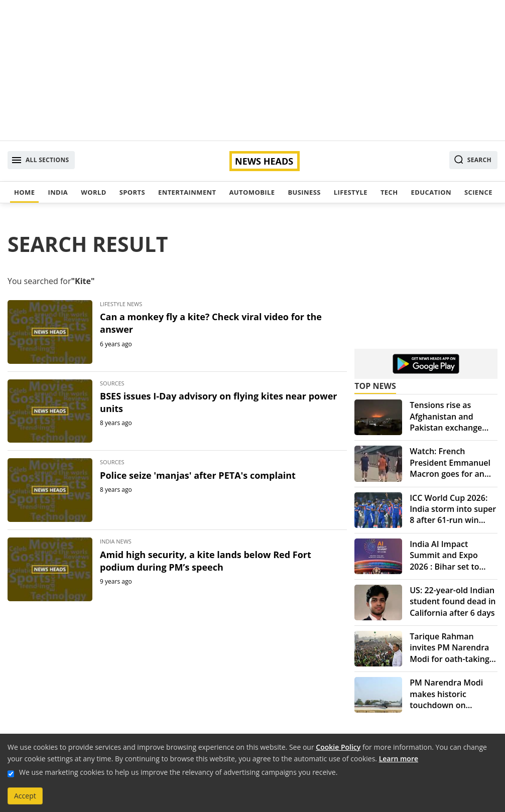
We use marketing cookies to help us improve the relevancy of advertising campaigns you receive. (178, 772)
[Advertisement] (252, 70)
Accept (25, 796)
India (58, 192)
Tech (389, 192)
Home (24, 192)
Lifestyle (351, 192)
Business (304, 192)
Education (431, 192)
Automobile (252, 192)
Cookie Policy (338, 747)
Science (478, 192)
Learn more (399, 759)
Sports (132, 192)
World (93, 192)
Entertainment (187, 192)
